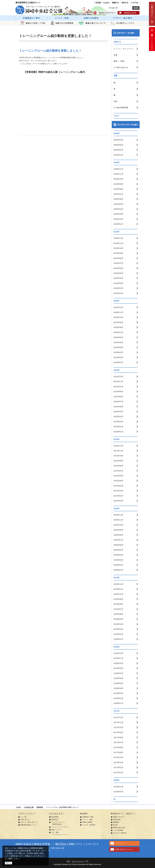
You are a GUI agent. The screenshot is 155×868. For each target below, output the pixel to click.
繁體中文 (116, 3)
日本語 (98, 3)
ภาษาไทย (135, 3)
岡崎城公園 (117, 820)
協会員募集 (55, 817)
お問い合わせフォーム (124, 849)
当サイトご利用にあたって (29, 822)
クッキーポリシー (38, 856)
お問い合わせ (25, 820)
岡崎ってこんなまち (152, 39)
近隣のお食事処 (87, 822)
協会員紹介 (55, 820)
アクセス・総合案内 (89, 825)
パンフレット (120, 843)
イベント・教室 (87, 820)
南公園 (115, 825)
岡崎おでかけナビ (119, 817)
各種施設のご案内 (88, 817)
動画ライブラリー (57, 830)
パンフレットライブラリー (60, 827)
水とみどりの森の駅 (120, 833)
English (106, 3)
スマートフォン (78, 861)
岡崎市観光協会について (28, 825)
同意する (8, 863)
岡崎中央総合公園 (119, 828)
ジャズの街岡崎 (118, 830)
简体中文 (125, 3)
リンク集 (23, 817)
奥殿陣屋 (116, 822)
